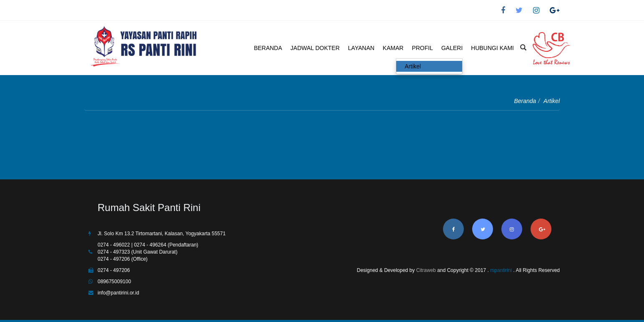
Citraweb (426, 270)
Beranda (525, 101)
